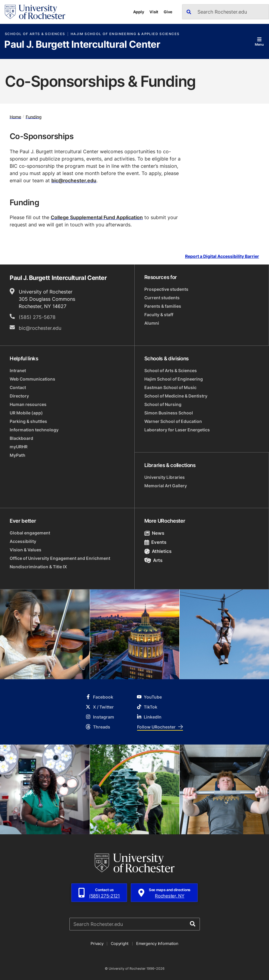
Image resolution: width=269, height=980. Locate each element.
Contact (18, 387)
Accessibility (23, 541)
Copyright (120, 943)
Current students (162, 298)
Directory (19, 396)
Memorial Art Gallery (166, 486)
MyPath (18, 455)
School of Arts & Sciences (35, 34)
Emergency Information (157, 943)
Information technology (34, 430)
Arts (154, 560)
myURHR (19, 447)
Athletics (158, 551)
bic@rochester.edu (74, 180)
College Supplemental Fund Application (97, 217)
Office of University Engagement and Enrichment (60, 558)
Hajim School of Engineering (174, 379)
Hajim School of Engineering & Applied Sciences (125, 34)
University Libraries (165, 477)
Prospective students (166, 289)
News (154, 533)
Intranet (18, 370)
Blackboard (21, 438)
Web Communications (32, 379)
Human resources (28, 404)
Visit (154, 12)
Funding (34, 117)
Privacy (97, 943)
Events (155, 542)
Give (168, 12)
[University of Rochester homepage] (35, 12)
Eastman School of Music (170, 387)
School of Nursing (163, 404)
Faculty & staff (159, 315)
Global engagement (30, 533)
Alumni (152, 323)
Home (15, 117)
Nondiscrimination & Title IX (38, 567)
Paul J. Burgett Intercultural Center (82, 45)
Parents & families (163, 306)
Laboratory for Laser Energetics (177, 430)
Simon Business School (169, 413)
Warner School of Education (173, 421)
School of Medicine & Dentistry (176, 396)
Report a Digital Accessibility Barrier (222, 256)
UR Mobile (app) (26, 413)
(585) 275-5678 (37, 317)
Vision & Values (26, 550)
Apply (139, 12)
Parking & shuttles (28, 421)
